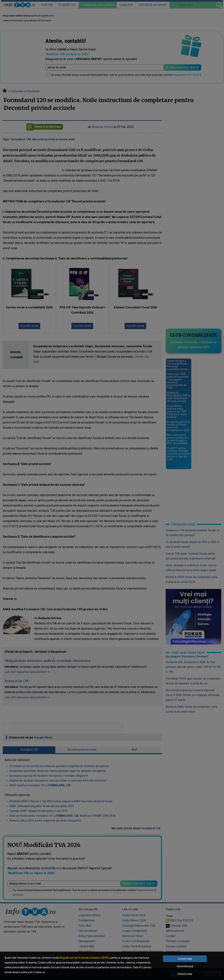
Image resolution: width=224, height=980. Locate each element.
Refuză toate (185, 974)
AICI (141, 967)
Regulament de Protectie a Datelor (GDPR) (85, 958)
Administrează (185, 966)
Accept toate (185, 959)
